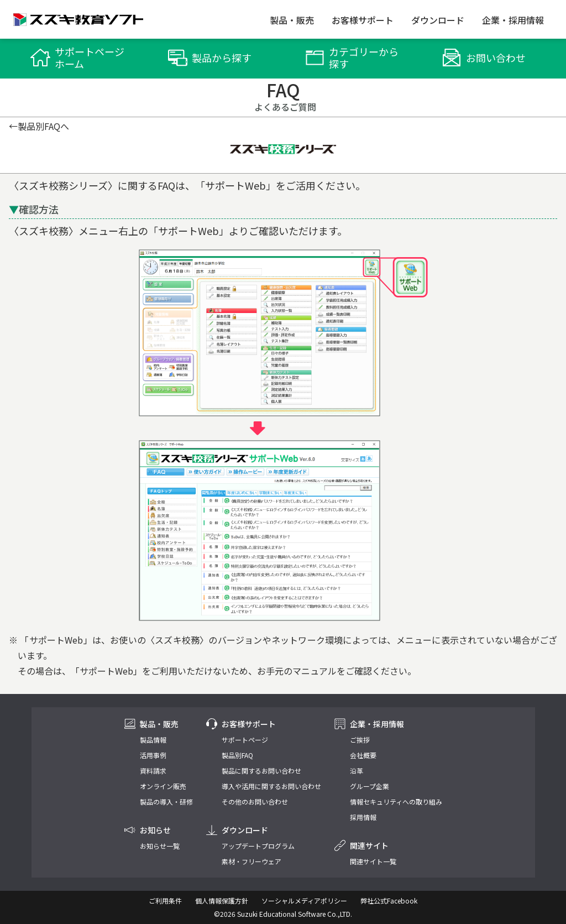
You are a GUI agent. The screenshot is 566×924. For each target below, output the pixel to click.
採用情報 (363, 817)
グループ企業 (370, 786)
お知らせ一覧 (160, 846)
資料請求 (153, 771)
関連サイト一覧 (373, 861)
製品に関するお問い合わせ (261, 771)
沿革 (357, 771)
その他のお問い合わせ (255, 802)
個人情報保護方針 (222, 900)
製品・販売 (292, 20)
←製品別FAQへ (39, 126)
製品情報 (153, 740)
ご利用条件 (165, 900)
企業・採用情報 (513, 20)
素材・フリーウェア (251, 861)
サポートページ (245, 740)
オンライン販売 (163, 786)
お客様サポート (363, 20)
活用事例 (153, 755)
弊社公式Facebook (389, 900)
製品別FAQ (237, 755)
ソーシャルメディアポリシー (304, 900)
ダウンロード (438, 20)
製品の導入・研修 (166, 802)
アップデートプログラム (258, 846)
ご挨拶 (360, 740)
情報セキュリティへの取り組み (396, 802)
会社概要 (363, 755)
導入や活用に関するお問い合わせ (271, 786)
